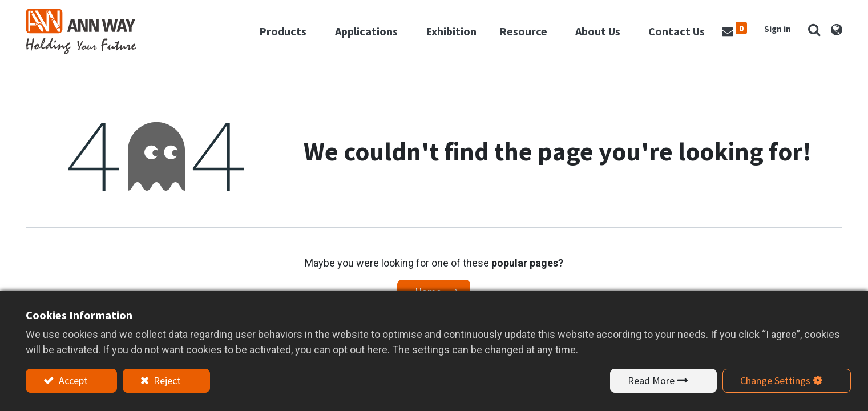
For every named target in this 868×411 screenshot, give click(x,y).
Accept (72, 380)
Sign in (778, 29)
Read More (651, 380)
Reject (166, 380)
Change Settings (775, 380)
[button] (814, 29)
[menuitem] (451, 31)
